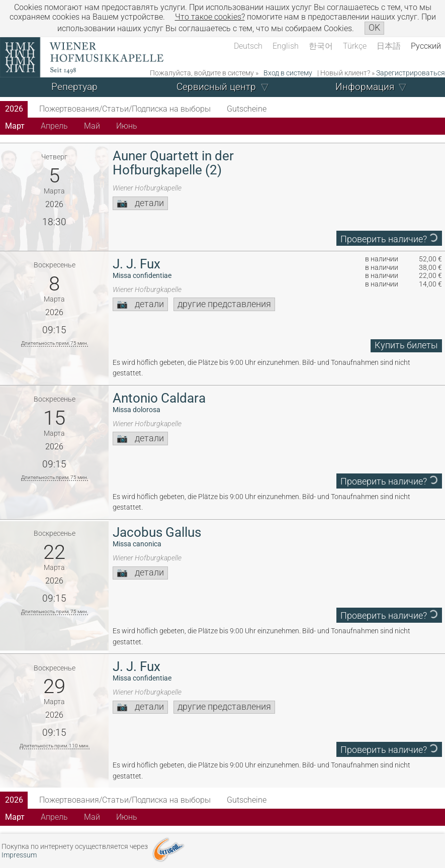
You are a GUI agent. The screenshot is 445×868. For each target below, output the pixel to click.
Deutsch (248, 46)
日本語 (389, 46)
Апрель (54, 126)
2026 (14, 109)
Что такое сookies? (210, 17)
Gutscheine (247, 109)
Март (15, 126)
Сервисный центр (216, 87)
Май (92, 126)
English (286, 46)
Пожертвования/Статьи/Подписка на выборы (125, 109)
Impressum (19, 855)
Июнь (127, 126)
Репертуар (74, 87)
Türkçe (355, 46)
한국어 (321, 46)
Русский (426, 46)
